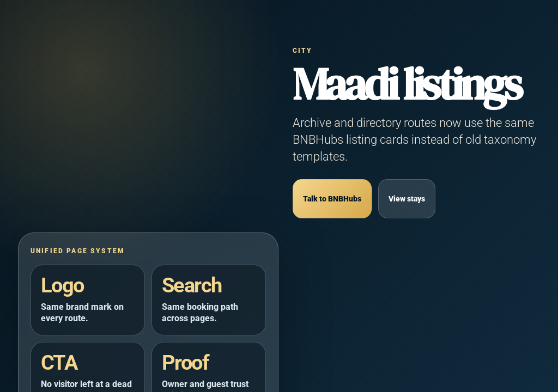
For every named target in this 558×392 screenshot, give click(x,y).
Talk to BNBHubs (332, 199)
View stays (407, 199)
